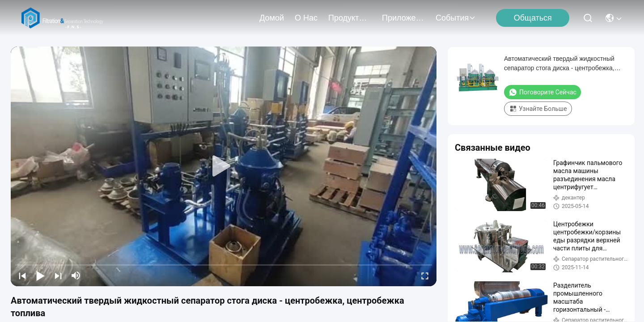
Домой (272, 18)
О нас (306, 18)
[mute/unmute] (76, 275)
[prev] (22, 275)
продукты (350, 18)
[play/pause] (40, 275)
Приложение (403, 18)
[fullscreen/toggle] (425, 275)
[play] (224, 166)
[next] (58, 275)
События (456, 18)
